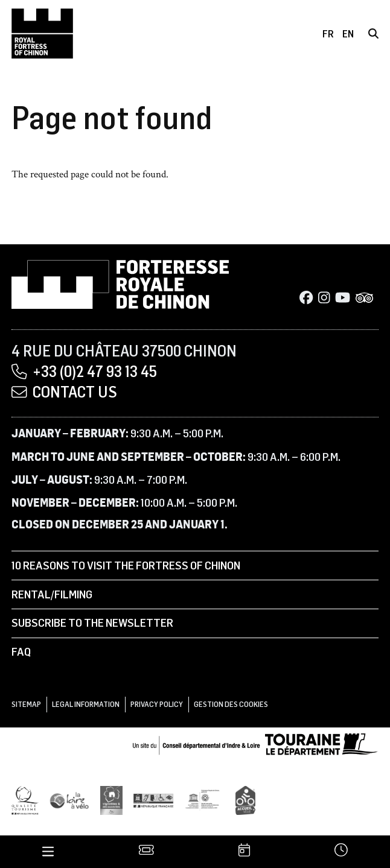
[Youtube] (343, 298)
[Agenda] (244, 851)
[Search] (373, 33)
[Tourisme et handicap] (153, 799)
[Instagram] (324, 298)
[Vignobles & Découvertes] (111, 799)
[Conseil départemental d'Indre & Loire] (255, 743)
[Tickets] (146, 851)
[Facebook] (306, 298)
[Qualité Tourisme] (25, 799)
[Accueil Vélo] (245, 799)
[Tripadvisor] (365, 298)
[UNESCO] (205, 799)
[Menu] (48, 851)
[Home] (42, 33)
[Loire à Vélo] (69, 799)
